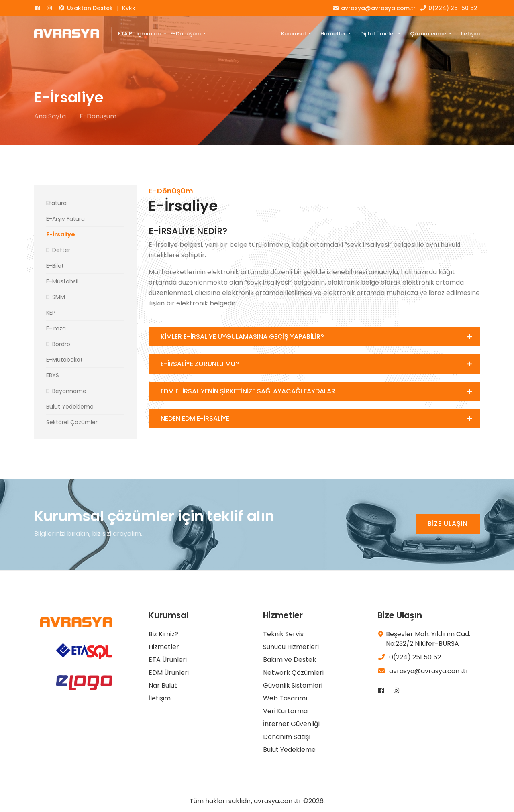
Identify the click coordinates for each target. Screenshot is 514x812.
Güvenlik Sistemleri (293, 685)
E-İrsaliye (61, 234)
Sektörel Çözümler (72, 422)
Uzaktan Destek (86, 8)
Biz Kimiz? (163, 634)
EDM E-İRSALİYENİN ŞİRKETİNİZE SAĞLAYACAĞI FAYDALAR (248, 391)
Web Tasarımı (285, 698)
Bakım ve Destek (290, 660)
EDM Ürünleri (169, 673)
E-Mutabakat (64, 360)
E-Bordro (58, 344)
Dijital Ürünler (378, 34)
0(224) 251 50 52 (449, 8)
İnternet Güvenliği (291, 724)
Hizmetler (334, 34)
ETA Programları (140, 34)
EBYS (53, 375)
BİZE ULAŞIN (448, 524)
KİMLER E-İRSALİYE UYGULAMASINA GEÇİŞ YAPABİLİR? (242, 337)
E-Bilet (55, 266)
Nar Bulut (163, 685)
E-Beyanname (66, 391)
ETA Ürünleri (168, 660)
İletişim (470, 34)
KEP (51, 313)
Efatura (56, 203)
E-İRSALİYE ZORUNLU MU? (200, 364)
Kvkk (129, 8)
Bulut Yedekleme (70, 407)
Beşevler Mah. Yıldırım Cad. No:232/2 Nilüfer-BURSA (428, 639)
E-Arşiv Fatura (65, 219)
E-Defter (58, 250)
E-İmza (56, 328)
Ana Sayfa (50, 116)
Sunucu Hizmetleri (291, 647)
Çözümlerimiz (429, 34)
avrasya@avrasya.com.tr (374, 8)
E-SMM (56, 297)
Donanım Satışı (287, 737)
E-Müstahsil (62, 281)
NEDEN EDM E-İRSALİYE (195, 418)
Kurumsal (294, 34)
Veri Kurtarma (285, 711)
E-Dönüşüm (186, 34)
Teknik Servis (283, 634)
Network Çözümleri (293, 673)
